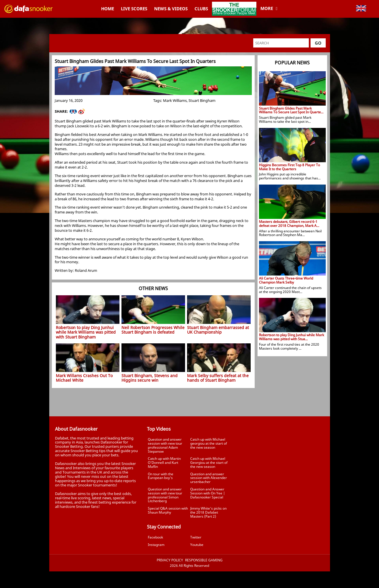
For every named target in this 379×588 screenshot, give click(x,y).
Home (108, 9)
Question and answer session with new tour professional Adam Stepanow (165, 445)
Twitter (196, 537)
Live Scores (134, 9)
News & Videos (171, 9)
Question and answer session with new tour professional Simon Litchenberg (165, 495)
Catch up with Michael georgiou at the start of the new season (209, 443)
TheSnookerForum (234, 4)
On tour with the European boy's (161, 476)
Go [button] (318, 43)
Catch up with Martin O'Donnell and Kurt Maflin (164, 463)
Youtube (197, 545)
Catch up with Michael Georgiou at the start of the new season (209, 463)
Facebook (155, 537)
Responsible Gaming (204, 560)
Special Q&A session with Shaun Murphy (168, 510)
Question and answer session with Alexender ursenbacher (209, 478)
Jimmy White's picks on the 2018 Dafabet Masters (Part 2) (208, 512)
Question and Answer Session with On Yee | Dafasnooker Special (208, 493)
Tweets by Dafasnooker (281, 425)
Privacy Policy (170, 560)
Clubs (201, 9)
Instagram (156, 545)
